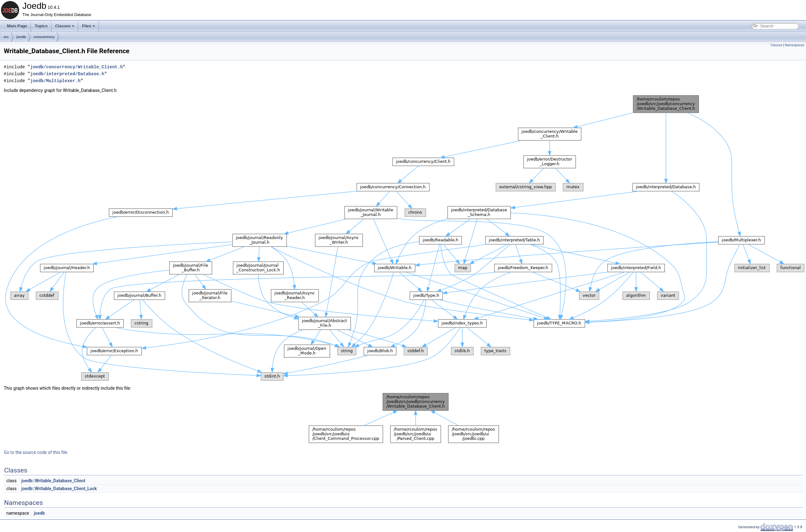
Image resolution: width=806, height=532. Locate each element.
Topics (41, 26)
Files (88, 26)
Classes (65, 26)
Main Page (17, 26)
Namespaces (795, 45)
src (6, 37)
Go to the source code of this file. (36, 452)
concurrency (44, 37)
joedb (21, 37)
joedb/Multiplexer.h (55, 81)
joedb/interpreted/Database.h (67, 74)
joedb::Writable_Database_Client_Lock (59, 489)
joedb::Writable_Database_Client (53, 481)
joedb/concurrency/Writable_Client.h (77, 67)
